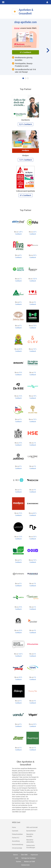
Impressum (34, 855)
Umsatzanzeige (17, 848)
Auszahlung (16, 841)
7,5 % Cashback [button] (25, 160)
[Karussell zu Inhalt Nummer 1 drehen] (23, 78)
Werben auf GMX (30, 862)
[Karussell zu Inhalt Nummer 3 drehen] (28, 78)
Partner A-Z (16, 838)
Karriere (18, 862)
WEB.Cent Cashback (25, 2)
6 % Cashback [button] (25, 52)
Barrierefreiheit (31, 831)
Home (14, 827)
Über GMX (24, 855)
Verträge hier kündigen (29, 858)
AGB (17, 858)
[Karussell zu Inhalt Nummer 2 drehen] (25, 78)
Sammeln (15, 831)
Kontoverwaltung (18, 844)
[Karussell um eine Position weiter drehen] (48, 50)
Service (15, 855)
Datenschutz (25, 865)
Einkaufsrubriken (17, 834)
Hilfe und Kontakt (32, 827)
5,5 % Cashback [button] (25, 124)
